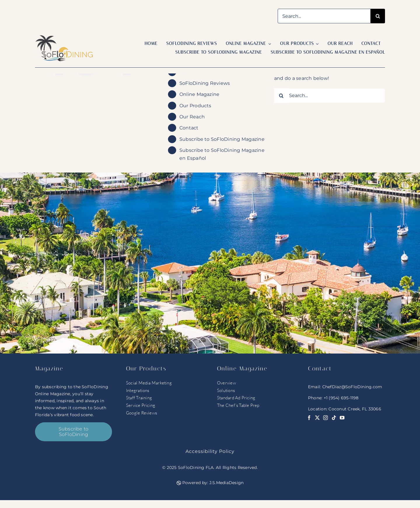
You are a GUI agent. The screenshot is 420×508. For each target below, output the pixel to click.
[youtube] (342, 418)
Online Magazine (199, 94)
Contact (189, 128)
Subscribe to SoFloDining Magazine (222, 139)
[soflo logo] (64, 37)
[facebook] (309, 418)
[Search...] (324, 16)
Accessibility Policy (210, 451)
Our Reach (192, 117)
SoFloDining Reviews (205, 83)
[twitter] (317, 418)
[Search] (378, 16)
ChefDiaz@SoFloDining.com (352, 387)
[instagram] (325, 418)
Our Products (195, 106)
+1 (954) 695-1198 (341, 398)
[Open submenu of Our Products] (316, 44)
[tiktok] (334, 418)
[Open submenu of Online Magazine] (269, 44)
